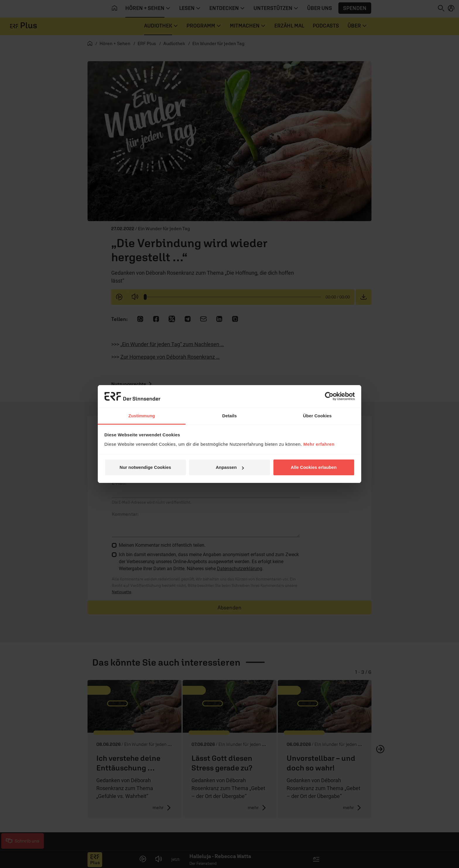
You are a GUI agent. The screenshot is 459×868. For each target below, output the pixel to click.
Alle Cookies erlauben (314, 467)
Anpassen (230, 467)
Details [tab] (229, 416)
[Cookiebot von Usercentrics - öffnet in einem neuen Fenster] (329, 396)
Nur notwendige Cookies (145, 467)
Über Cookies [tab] (317, 416)
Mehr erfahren (319, 444)
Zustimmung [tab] (142, 416)
